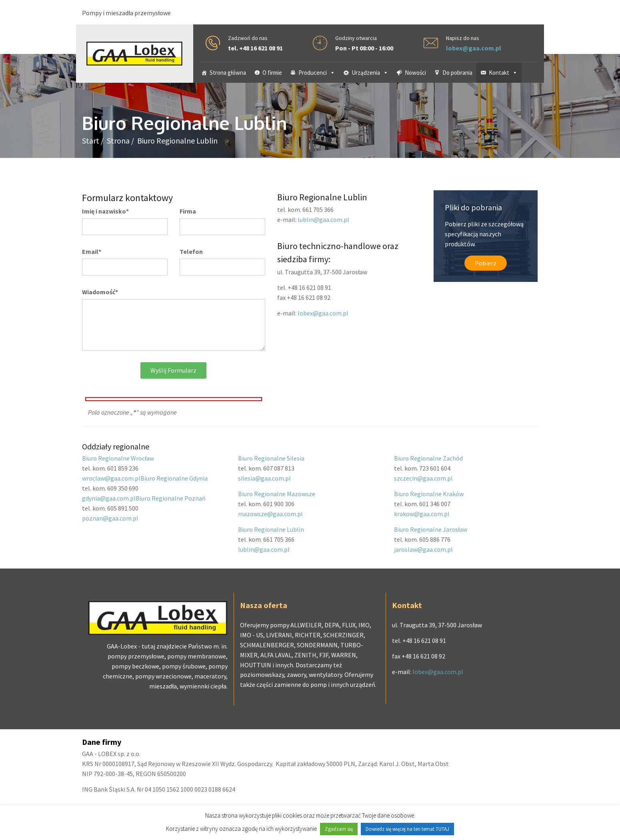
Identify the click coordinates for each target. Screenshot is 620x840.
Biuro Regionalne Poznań (171, 498)
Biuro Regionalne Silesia (271, 458)
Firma (188, 211)
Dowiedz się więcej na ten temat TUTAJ (407, 829)
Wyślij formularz (173, 370)
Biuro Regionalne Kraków (429, 494)
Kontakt (503, 73)
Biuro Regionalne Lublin (271, 529)
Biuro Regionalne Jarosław (431, 529)
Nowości (415, 73)
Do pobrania (457, 73)
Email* (92, 251)
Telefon (191, 251)
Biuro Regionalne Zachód (428, 458)
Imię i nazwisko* (105, 211)
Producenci (317, 73)
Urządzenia (370, 73)
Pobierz (486, 263)
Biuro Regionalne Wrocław (118, 458)
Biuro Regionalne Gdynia (174, 478)
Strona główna (228, 73)
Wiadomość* (100, 292)
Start (91, 141)
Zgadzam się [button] (339, 829)
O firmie (272, 73)
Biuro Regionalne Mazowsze (277, 494)
